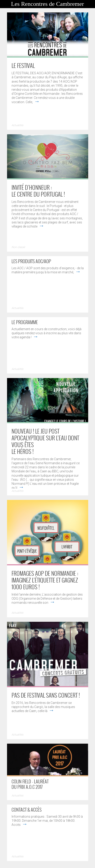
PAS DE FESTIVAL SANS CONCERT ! (46, 695)
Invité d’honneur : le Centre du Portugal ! (38, 191)
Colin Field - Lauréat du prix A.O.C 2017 (30, 784)
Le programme (25, 322)
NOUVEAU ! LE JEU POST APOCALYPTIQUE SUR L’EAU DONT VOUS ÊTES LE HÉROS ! (45, 441)
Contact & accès (27, 810)
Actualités (17, 125)
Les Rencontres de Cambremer (47, 4)
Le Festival (23, 65)
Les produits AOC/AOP (31, 261)
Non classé (18, 247)
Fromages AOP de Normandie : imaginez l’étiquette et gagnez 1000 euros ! (45, 580)
